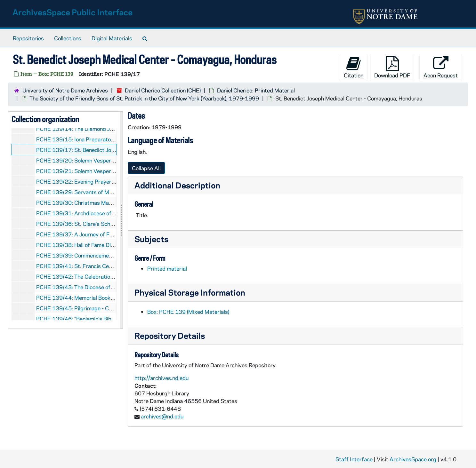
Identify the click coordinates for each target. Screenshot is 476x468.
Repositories (28, 38)
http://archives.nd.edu (161, 378)
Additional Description (177, 185)
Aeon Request (441, 67)
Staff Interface (354, 459)
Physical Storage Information (190, 292)
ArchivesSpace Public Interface (73, 12)
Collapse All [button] (146, 168)
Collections (68, 38)
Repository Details (170, 335)
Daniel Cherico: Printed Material (256, 90)
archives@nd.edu (162, 416)
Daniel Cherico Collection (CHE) (163, 90)
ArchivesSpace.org (413, 459)
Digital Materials (112, 38)
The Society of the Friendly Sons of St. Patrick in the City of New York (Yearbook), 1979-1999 (144, 98)
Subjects (151, 239)
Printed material (167, 268)
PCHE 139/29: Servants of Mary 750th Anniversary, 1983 (109, 192)
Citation (354, 67)
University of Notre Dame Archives (65, 90)
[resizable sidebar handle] (121, 220)
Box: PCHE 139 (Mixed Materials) (188, 312)
